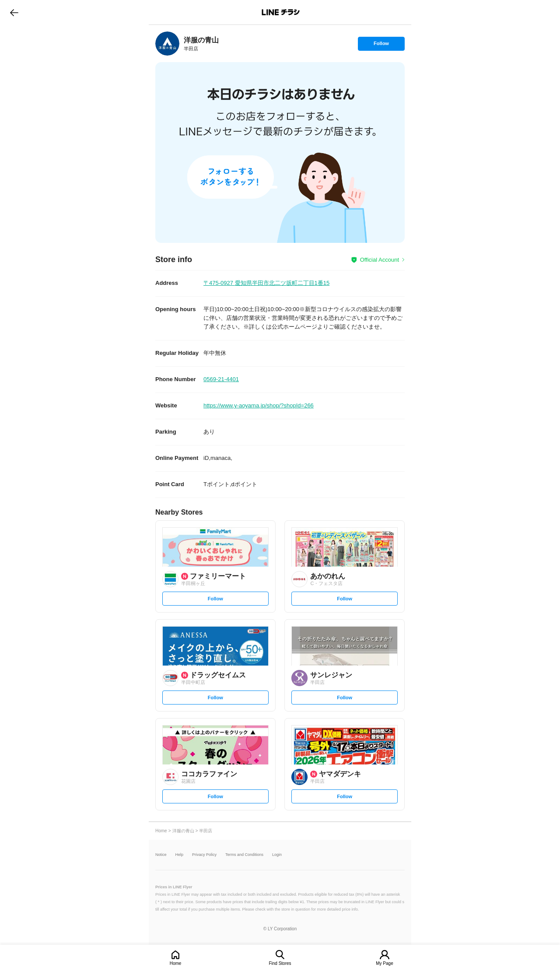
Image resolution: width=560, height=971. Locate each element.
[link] (167, 44)
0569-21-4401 (221, 379)
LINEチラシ (281, 12)
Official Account (380, 260)
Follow (381, 46)
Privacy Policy (204, 855)
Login (277, 855)
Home (176, 963)
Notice (161, 855)
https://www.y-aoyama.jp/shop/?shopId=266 (259, 405)
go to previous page (14, 12)
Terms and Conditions (244, 855)
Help (180, 855)
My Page (384, 963)
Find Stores (280, 963)
